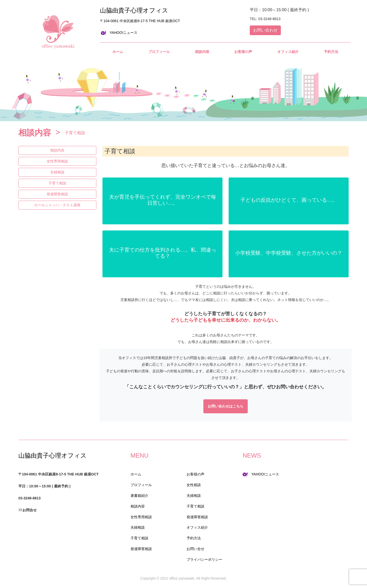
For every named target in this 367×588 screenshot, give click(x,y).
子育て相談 (57, 183)
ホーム (136, 474)
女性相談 (194, 485)
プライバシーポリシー (204, 559)
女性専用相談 (57, 161)
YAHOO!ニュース (119, 33)
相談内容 (57, 150)
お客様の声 (195, 474)
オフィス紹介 (197, 527)
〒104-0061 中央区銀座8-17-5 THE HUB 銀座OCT (140, 21)
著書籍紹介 (139, 496)
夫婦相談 (57, 172)
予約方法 (194, 538)
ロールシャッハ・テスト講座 (57, 205)
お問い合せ (195, 549)
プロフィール (141, 485)
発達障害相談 (57, 194)
